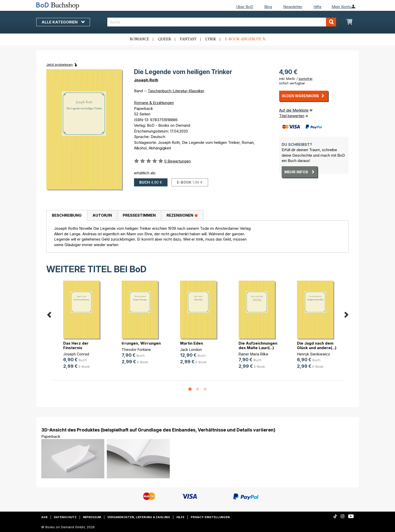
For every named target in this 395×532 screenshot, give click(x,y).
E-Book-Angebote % (245, 39)
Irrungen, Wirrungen (141, 343)
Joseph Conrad (76, 354)
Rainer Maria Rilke (253, 354)
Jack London (191, 350)
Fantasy (188, 39)
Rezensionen (182, 215)
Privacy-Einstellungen (210, 517)
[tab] (67, 216)
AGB (44, 517)
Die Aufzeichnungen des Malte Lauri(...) (258, 345)
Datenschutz (65, 517)
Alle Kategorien (63, 22)
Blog (268, 7)
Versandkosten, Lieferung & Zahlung (139, 517)
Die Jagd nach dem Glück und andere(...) (317, 345)
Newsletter (293, 7)
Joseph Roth (146, 80)
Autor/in (102, 215)
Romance (139, 39)
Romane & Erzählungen (154, 103)
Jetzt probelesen (60, 64)
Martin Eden (192, 343)
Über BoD (245, 7)
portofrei (306, 79)
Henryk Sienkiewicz (314, 354)
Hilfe (317, 7)
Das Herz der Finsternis (76, 345)
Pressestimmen (139, 215)
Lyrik (211, 39)
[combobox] (222, 22)
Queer (164, 39)
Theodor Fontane (136, 350)
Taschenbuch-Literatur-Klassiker (176, 91)
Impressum (92, 517)
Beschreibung (67, 215)
